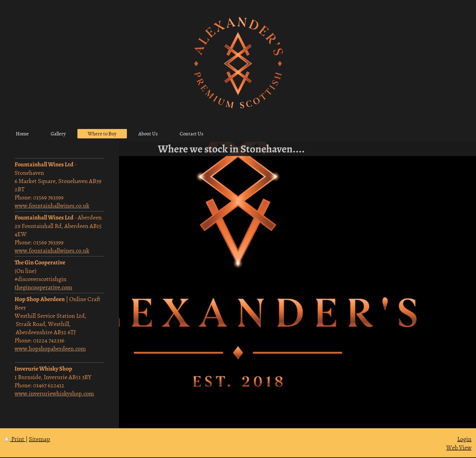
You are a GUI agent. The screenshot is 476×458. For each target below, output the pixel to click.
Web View (459, 447)
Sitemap (39, 439)
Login (464, 439)
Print (15, 439)
